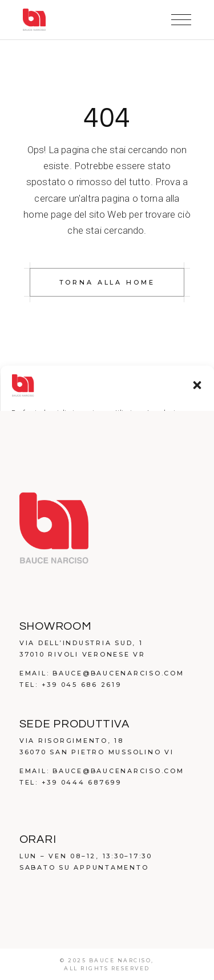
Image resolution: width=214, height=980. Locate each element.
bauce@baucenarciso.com (118, 673)
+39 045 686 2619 (82, 685)
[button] (197, 385)
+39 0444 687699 (82, 782)
